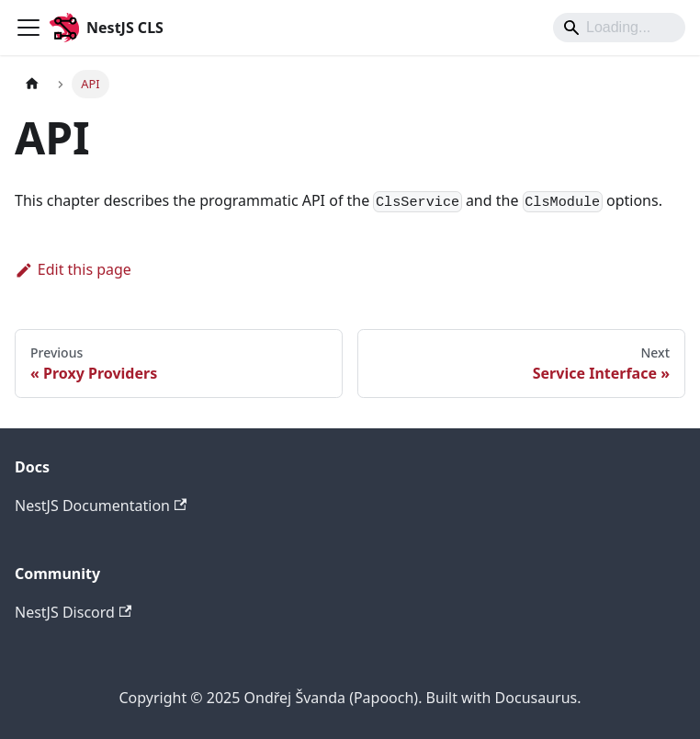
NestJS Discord (73, 612)
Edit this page (73, 269)
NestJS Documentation (101, 506)
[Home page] (32, 84)
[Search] (619, 28)
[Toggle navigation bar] (28, 28)
